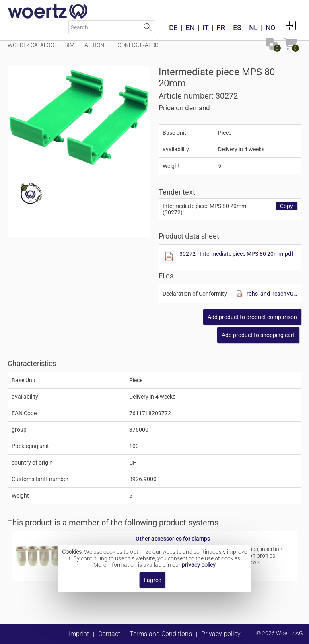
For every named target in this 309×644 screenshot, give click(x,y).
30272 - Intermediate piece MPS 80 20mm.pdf (236, 254)
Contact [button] (109, 634)
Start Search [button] (148, 27)
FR (221, 28)
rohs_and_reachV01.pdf (272, 294)
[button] (252, 317)
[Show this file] (169, 257)
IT (205, 28)
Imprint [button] (79, 634)
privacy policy (199, 565)
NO (270, 28)
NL (253, 28)
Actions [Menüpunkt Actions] (96, 45)
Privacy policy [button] (221, 634)
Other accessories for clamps (173, 539)
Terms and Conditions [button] (161, 634)
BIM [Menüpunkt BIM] (69, 45)
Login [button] (291, 25)
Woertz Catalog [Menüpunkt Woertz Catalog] (31, 45)
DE (173, 28)
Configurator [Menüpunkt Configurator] (138, 45)
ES (237, 28)
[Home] (48, 12)
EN (190, 28)
